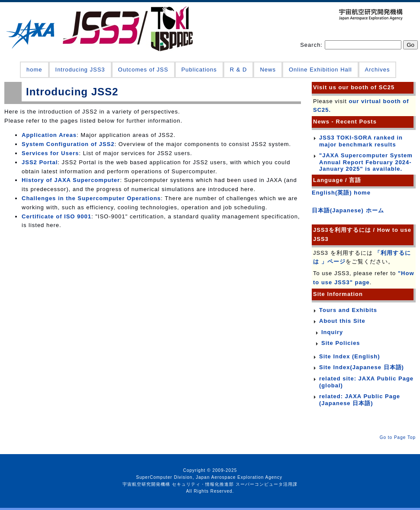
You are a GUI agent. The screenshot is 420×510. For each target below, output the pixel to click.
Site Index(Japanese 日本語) (362, 367)
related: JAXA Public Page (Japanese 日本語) (360, 400)
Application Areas (49, 135)
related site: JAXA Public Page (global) (366, 382)
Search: (312, 45)
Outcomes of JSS (143, 70)
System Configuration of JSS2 (68, 144)
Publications (199, 70)
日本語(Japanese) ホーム (348, 210)
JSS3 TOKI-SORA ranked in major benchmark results (361, 141)
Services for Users (50, 153)
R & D (239, 70)
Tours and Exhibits (348, 310)
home (34, 70)
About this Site (342, 321)
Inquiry (332, 332)
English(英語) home (341, 193)
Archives (378, 70)
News (268, 70)
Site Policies (341, 343)
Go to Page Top (398, 437)
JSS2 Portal (40, 162)
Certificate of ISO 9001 (57, 216)
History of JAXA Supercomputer (71, 180)
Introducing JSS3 (80, 70)
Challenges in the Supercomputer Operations (91, 198)
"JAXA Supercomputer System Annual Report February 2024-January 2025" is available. (366, 162)
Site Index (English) (350, 356)
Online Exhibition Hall (320, 70)
